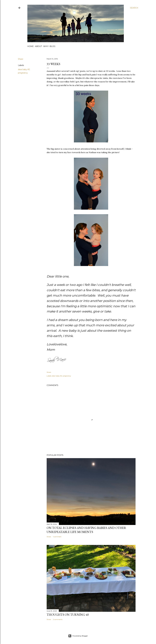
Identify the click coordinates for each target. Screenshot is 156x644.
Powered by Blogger (78, 636)
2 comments (58, 619)
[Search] (134, 8)
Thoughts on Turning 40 (68, 615)
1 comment (57, 537)
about (38, 46)
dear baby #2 (24, 69)
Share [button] (21, 59)
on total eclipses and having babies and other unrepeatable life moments (86, 530)
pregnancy (23, 73)
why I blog (49, 46)
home (30, 46)
